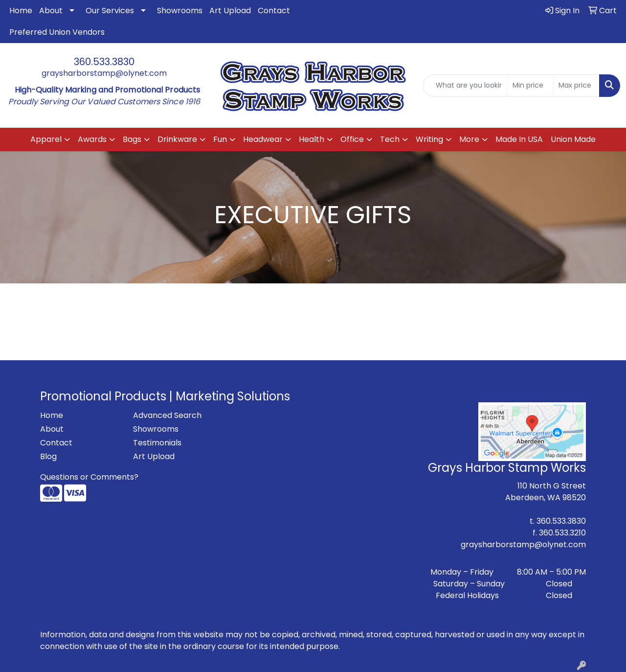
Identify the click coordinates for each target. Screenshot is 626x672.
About (51, 11)
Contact (274, 11)
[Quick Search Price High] (576, 86)
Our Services (110, 11)
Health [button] (312, 139)
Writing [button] (429, 139)
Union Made (573, 139)
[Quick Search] (465, 86)
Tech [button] (390, 139)
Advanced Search (167, 415)
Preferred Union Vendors (57, 32)
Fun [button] (220, 139)
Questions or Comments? (89, 477)
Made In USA (519, 139)
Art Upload (230, 11)
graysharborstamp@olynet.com (104, 73)
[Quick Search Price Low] (530, 86)
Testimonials (157, 443)
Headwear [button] (263, 139)
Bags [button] (132, 139)
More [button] (469, 139)
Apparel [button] (46, 139)
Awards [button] (92, 139)
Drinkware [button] (177, 139)
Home (21, 11)
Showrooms (180, 11)
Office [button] (352, 139)
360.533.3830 (104, 62)
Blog (48, 456)
